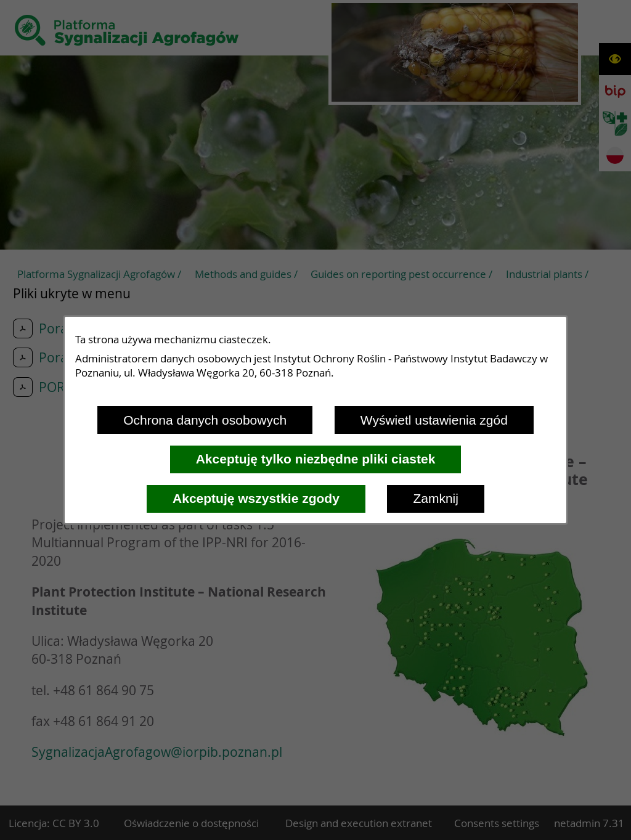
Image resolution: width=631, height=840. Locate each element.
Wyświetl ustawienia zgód (434, 420)
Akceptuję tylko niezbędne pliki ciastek (316, 459)
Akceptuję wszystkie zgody (256, 498)
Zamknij (436, 498)
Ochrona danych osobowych (205, 420)
